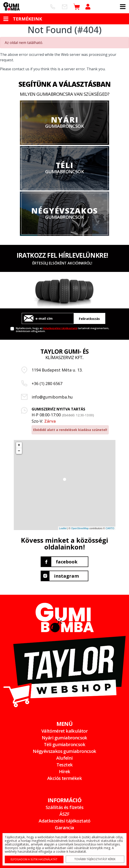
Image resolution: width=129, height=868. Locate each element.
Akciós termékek (64, 778)
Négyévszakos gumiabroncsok (64, 751)
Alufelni (64, 758)
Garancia (64, 828)
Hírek (65, 771)
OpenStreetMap (80, 528)
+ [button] (19, 445)
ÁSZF (64, 814)
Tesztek (65, 765)
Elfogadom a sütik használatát (35, 859)
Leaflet (63, 528)
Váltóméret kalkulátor (64, 731)
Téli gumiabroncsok (64, 744)
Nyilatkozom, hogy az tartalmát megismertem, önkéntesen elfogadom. (62, 329)
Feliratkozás (89, 319)
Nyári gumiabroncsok (64, 738)
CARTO (110, 528)
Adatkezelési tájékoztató (60, 328)
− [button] (19, 451)
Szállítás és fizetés (64, 807)
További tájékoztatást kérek (94, 859)
